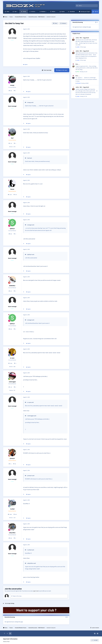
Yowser (12, 189)
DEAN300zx (12, 286)
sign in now (36, 591)
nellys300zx (12, 533)
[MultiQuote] (24, 92)
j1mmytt (12, 458)
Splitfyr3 (12, 229)
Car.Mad (12, 509)
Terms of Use (6, 642)
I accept (95, 640)
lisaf (12, 138)
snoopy (12, 85)
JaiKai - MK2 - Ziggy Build (82, 38)
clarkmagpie (12, 382)
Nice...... (78, 64)
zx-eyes (12, 358)
